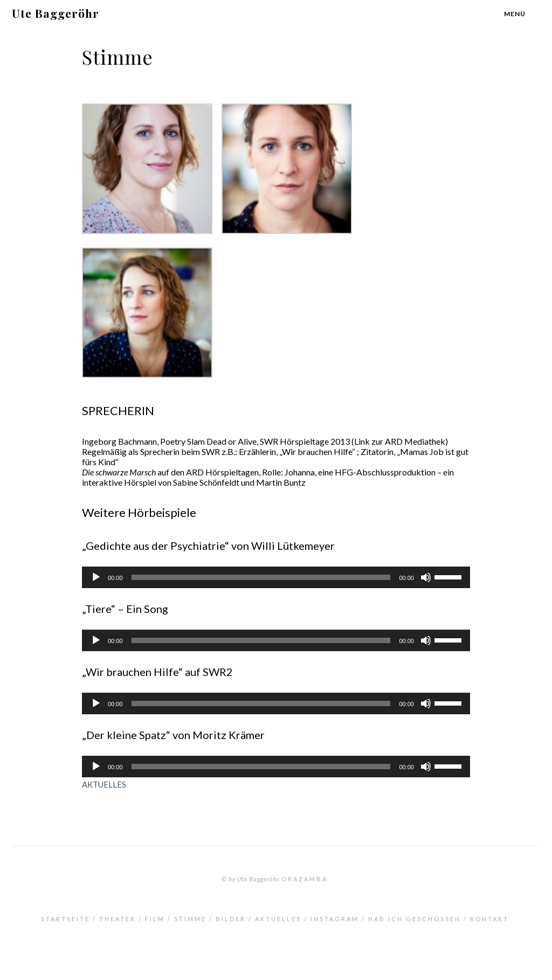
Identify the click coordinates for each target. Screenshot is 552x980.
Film (155, 919)
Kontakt (489, 919)
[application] (276, 577)
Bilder (231, 919)
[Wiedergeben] (96, 577)
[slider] (261, 577)
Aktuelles (278, 919)
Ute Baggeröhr (56, 13)
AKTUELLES (104, 784)
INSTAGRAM (335, 919)
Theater (118, 919)
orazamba (305, 879)
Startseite (65, 919)
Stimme (190, 919)
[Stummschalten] (426, 577)
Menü (515, 14)
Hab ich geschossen (415, 919)
